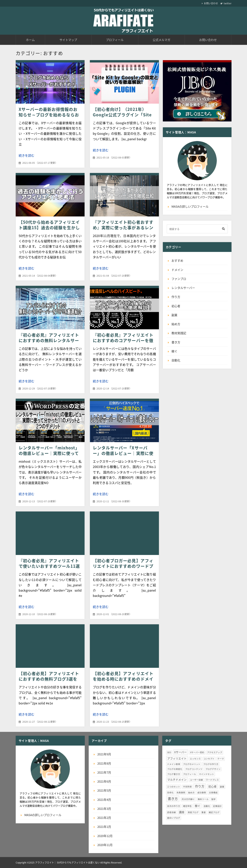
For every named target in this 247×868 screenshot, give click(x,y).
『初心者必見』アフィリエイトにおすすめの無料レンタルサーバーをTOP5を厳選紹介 (49, 340)
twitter (228, 3)
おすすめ (177, 261)
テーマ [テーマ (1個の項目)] (221, 759)
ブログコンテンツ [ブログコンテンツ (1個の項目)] (194, 769)
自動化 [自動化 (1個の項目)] (207, 806)
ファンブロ (179, 279)
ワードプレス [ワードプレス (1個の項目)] (212, 780)
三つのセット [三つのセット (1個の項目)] (174, 787)
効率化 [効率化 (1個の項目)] (170, 792)
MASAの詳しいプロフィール (190, 206)
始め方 (176, 324)
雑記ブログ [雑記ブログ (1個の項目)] (214, 812)
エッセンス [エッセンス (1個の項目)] (195, 759)
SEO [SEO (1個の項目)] (169, 752)
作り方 (176, 297)
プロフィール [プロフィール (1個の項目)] (190, 774)
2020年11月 (105, 845)
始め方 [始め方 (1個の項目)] (191, 792)
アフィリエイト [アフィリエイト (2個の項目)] (177, 758)
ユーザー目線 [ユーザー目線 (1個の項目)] (196, 780)
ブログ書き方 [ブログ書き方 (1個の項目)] (174, 774)
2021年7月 (104, 772)
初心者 (176, 306)
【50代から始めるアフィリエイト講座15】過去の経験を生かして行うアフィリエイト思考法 (49, 228)
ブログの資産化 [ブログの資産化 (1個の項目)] (175, 769)
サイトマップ (68, 40)
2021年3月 (104, 809)
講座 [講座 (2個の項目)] (182, 812)
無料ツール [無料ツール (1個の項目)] (203, 799)
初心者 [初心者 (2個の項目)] (212, 786)
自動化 (176, 360)
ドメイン (177, 270)
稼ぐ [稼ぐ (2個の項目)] (198, 806)
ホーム (30, 40)
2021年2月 (104, 818)
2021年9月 (104, 754)
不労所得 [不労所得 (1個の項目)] (187, 787)
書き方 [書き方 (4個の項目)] (173, 799)
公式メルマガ (161, 40)
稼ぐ (174, 351)
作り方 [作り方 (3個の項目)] (200, 786)
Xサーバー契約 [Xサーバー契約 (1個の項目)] (197, 752)
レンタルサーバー (183, 288)
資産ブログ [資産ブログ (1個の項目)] (193, 812)
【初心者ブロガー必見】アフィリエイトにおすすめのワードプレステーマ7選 (123, 566)
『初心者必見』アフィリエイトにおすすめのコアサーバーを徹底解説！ (123, 340)
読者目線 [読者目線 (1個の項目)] (171, 812)
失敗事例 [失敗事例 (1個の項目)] (181, 792)
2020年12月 (105, 836)
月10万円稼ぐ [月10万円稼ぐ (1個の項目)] (188, 799)
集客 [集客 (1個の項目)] (204, 812)
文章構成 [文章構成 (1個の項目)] (213, 792)
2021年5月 (104, 790)
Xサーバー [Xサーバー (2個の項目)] (180, 752)
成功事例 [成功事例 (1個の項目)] (202, 792)
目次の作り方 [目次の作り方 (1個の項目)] (174, 806)
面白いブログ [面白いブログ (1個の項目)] (174, 818)
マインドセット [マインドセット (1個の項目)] (206, 774)
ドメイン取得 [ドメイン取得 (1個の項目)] (174, 764)
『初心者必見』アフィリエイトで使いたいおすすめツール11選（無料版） (49, 566)
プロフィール (115, 40)
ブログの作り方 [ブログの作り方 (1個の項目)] (211, 764)
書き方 (176, 342)
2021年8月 (104, 763)
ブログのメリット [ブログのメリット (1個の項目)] (192, 764)
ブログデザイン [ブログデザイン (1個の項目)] (213, 769)
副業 (174, 315)
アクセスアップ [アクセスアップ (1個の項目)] (215, 752)
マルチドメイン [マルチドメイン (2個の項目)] (177, 779)
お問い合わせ (211, 3)
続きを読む (26, 155)
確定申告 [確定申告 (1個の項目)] (187, 806)
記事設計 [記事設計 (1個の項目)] (217, 806)
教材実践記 (179, 333)
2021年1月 (104, 827)
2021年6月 (104, 781)
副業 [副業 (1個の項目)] (222, 787)
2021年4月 (104, 800)
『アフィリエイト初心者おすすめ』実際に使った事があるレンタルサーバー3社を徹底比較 (123, 228)
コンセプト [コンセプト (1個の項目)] (209, 759)
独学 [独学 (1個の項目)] (213, 799)
